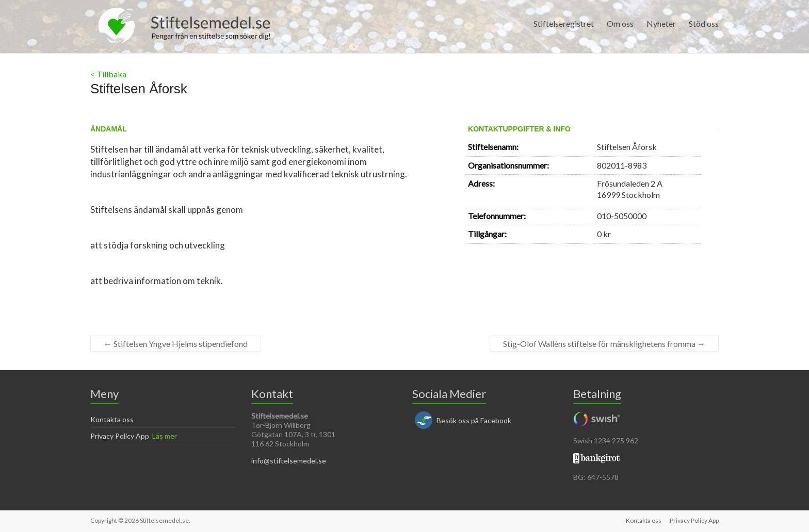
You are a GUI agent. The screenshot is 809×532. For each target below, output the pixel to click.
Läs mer (165, 436)
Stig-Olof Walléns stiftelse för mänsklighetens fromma (604, 344)
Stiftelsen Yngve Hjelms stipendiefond (176, 344)
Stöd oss (704, 23)
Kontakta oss (112, 419)
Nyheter (661, 23)
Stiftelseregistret (564, 23)
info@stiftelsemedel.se (289, 461)
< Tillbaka (108, 74)
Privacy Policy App (120, 436)
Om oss (620, 23)
